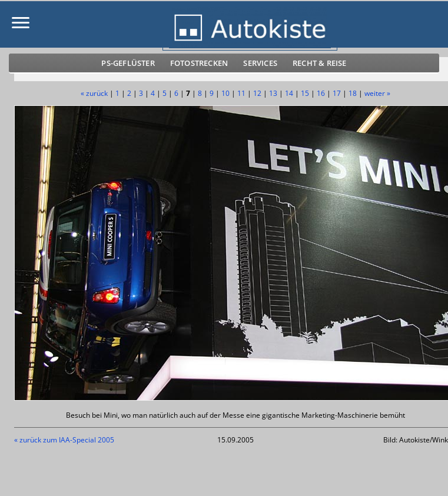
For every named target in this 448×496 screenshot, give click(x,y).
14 (289, 93)
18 (353, 93)
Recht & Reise (320, 63)
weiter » (377, 93)
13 (273, 93)
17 (337, 93)
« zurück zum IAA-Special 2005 (64, 440)
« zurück (94, 93)
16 (321, 93)
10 (225, 93)
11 (241, 93)
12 (257, 93)
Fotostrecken (199, 63)
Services (260, 63)
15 (305, 93)
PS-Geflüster (128, 63)
